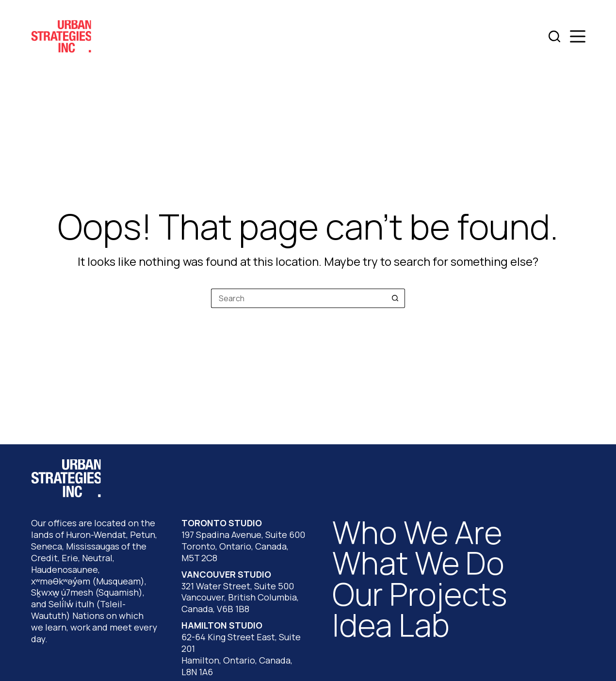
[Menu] (578, 36)
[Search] (554, 36)
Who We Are (417, 532)
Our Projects (420, 594)
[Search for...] (298, 298)
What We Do (418, 563)
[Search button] (395, 298)
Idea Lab (391, 625)
